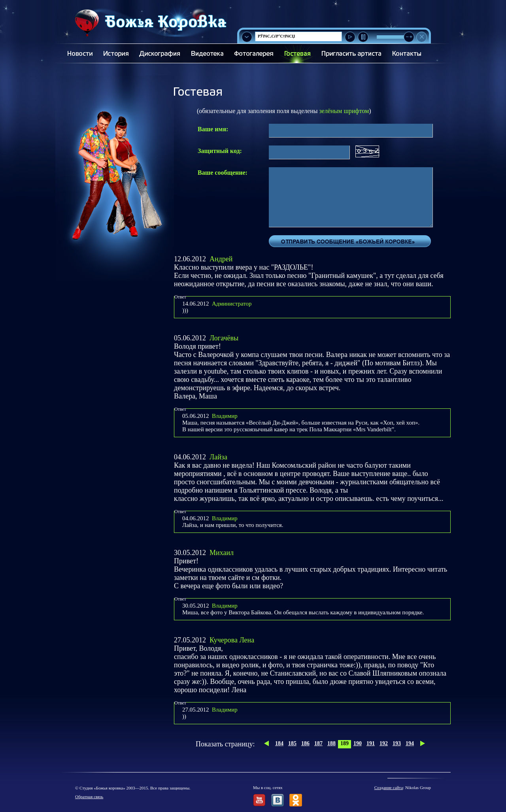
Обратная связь (89, 797)
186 (305, 743)
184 (279, 743)
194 (410, 743)
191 (371, 743)
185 (292, 743)
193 (397, 743)
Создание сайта (389, 787)
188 (331, 743)
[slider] (409, 37)
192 (384, 743)
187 (318, 743)
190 (358, 743)
